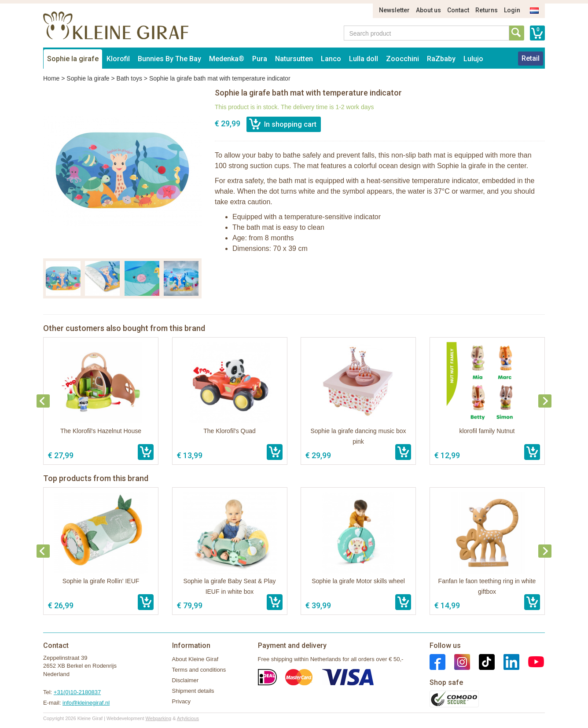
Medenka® (227, 59)
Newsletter (394, 10)
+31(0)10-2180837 (77, 692)
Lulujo (473, 59)
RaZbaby (441, 59)
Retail (531, 58)
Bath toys (129, 78)
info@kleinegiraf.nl (86, 703)
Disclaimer (186, 680)
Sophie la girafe (73, 59)
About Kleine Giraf (195, 659)
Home (51, 78)
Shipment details (193, 691)
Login (512, 10)
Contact (458, 10)
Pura (260, 59)
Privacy (182, 701)
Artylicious (188, 718)
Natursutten (294, 59)
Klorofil (118, 59)
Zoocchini (402, 59)
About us (428, 10)
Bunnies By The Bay (169, 59)
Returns (487, 10)
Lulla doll (364, 59)
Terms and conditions (199, 670)
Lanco (331, 59)
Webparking (159, 718)
